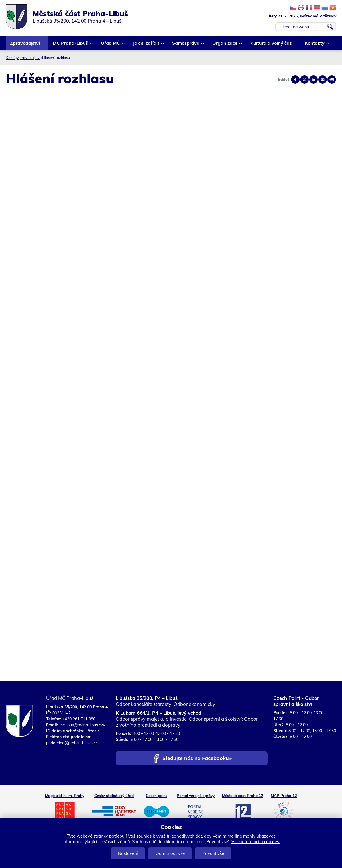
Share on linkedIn (313, 80)
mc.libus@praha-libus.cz (83, 725)
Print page (332, 80)
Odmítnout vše (170, 853)
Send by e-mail (323, 80)
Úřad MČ (111, 45)
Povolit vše (213, 853)
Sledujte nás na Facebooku (197, 759)
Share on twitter (304, 80)
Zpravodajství (25, 45)
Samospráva (186, 45)
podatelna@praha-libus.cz (72, 743)
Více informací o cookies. (256, 842)
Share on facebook (295, 80)
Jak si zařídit (146, 45)
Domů (11, 58)
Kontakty (315, 45)
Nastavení (128, 853)
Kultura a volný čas (271, 45)
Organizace (225, 45)
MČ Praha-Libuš (71, 45)
